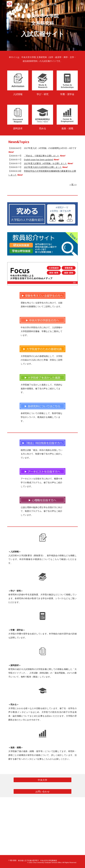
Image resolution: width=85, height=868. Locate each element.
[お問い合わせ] (42, 791)
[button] (3, 4)
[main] (42, 25)
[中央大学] (42, 780)
